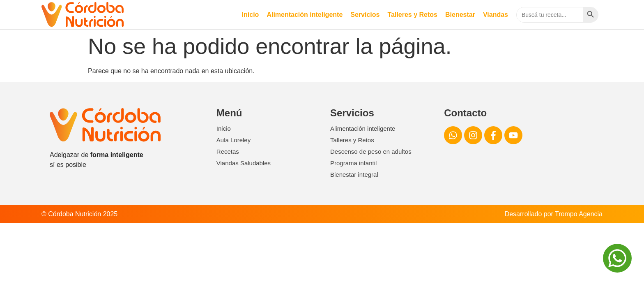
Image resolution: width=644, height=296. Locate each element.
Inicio (251, 15)
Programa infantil (353, 163)
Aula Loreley (233, 140)
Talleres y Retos (412, 15)
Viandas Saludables (244, 163)
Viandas (496, 15)
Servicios (365, 15)
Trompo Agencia (579, 214)
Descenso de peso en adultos (371, 151)
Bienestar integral (354, 175)
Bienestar (460, 15)
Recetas (228, 151)
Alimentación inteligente (305, 15)
